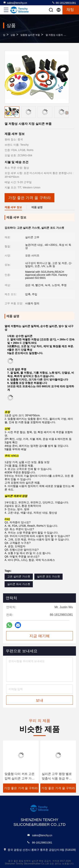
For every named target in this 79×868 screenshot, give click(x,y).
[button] (67, 113)
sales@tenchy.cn (15, 3)
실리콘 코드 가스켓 (48, 576)
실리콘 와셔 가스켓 (19, 584)
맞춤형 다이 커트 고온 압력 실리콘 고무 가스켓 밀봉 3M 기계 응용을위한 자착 (21, 777)
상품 (13, 35)
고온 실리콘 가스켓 (19, 576)
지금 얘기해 (39, 636)
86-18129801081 (64, 3)
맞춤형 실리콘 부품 (30, 35)
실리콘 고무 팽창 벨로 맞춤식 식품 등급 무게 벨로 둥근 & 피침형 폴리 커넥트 (57, 777)
